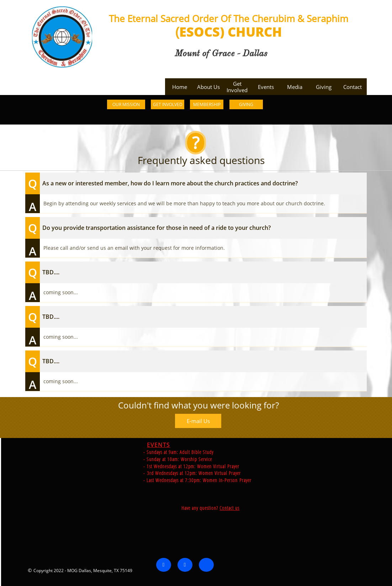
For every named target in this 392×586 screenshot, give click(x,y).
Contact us (311, 508)
